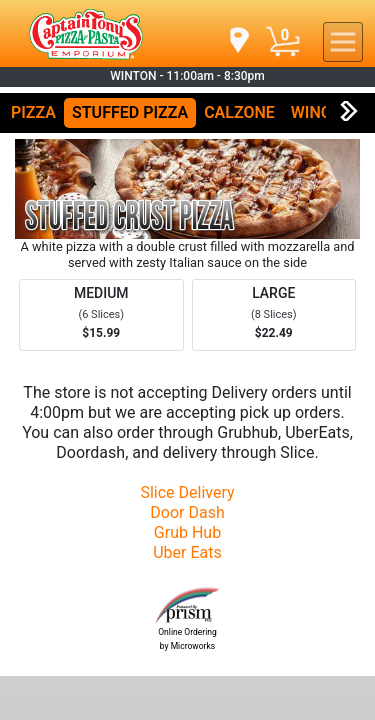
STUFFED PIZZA (130, 112)
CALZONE (239, 112)
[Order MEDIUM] (101, 315)
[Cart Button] (283, 42)
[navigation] (238, 41)
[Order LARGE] (274, 315)
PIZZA (33, 112)
